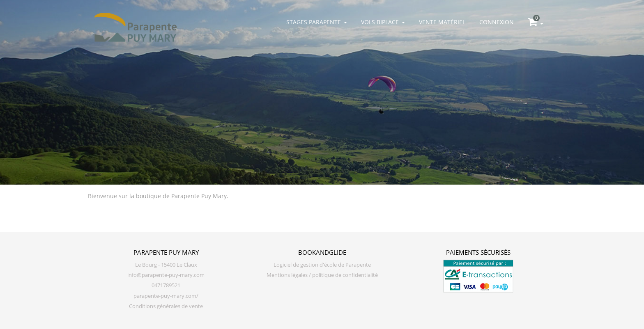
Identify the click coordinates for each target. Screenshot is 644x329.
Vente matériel (442, 22)
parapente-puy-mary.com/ (166, 296)
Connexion (497, 22)
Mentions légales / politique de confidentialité (322, 275)
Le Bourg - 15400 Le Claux (166, 265)
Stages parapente (317, 22)
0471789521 (166, 285)
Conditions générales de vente (166, 306)
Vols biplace (383, 22)
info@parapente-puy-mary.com (166, 275)
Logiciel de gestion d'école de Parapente (322, 265)
